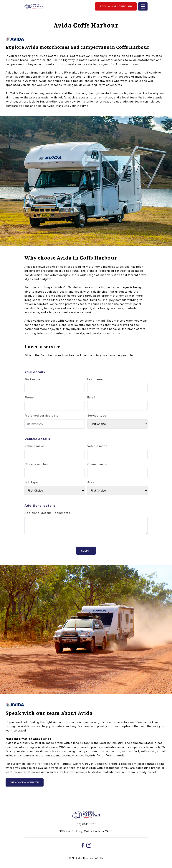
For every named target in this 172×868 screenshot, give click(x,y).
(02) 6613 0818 (86, 824)
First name (32, 379)
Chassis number (36, 464)
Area (91, 482)
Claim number (97, 464)
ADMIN (99, 858)
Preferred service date (42, 416)
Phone (29, 397)
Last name (95, 379)
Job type (31, 482)
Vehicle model (98, 446)
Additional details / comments (47, 513)
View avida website (25, 782)
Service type (97, 416)
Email (91, 397)
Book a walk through (116, 6)
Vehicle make (34, 446)
